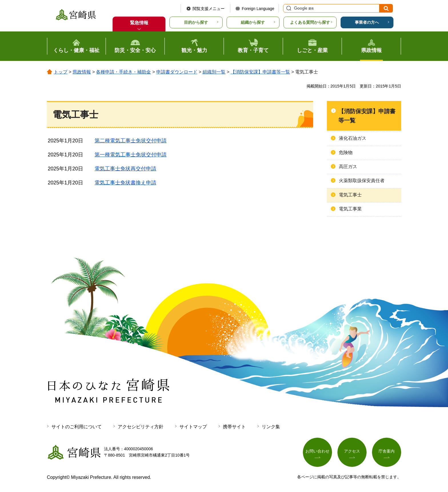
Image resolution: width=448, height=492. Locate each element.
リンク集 (271, 427)
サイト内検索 (288, 8)
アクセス (352, 451)
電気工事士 (350, 195)
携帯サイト (234, 427)
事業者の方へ (367, 22)
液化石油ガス (353, 138)
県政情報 (82, 72)
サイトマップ (193, 427)
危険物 (346, 153)
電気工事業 (350, 209)
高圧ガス (348, 167)
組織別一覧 (214, 72)
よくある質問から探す (310, 22)
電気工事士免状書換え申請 (125, 183)
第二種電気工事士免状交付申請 (131, 141)
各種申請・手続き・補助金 (123, 72)
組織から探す (253, 22)
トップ (61, 72)
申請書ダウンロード (177, 72)
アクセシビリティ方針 (141, 427)
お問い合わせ (317, 451)
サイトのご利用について (77, 427)
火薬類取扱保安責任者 (362, 181)
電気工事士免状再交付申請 (125, 169)
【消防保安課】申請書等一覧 (260, 72)
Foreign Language (258, 9)
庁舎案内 (387, 451)
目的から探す (196, 22)
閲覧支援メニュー (209, 9)
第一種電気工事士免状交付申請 (131, 155)
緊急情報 (139, 23)
